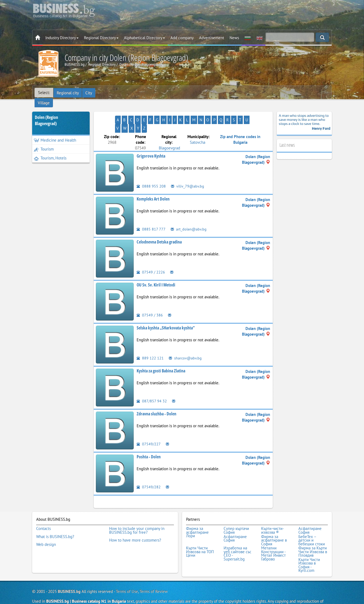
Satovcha (198, 126)
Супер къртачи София (236, 514)
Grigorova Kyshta (151, 140)
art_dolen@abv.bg (189, 213)
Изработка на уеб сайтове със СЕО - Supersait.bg (237, 536)
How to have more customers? (135, 523)
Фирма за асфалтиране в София (274, 523)
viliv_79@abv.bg (188, 170)
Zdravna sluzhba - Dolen (156, 398)
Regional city (68, 93)
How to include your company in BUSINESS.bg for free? (137, 514)
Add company (182, 38)
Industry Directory (62, 38)
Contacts (43, 512)
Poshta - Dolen (149, 441)
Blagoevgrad (169, 132)
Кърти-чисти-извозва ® (272, 514)
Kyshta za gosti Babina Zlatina (161, 355)
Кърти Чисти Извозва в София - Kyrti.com (309, 547)
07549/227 (149, 428)
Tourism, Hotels (50, 150)
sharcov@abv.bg (186, 342)
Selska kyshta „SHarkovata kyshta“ (166, 312)
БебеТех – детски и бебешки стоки (312, 523)
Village (105, 93)
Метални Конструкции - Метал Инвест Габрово (273, 536)
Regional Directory (101, 38)
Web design (46, 527)
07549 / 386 (150, 299)
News (234, 38)
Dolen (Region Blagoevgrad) (46, 113)
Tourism (44, 141)
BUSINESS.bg (69, 573)
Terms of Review (154, 573)
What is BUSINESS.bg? (55, 520)
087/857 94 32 (152, 385)
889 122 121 (150, 342)
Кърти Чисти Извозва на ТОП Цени (200, 534)
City (89, 93)
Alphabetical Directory (144, 38)
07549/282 (149, 471)
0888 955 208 (151, 170)
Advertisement (212, 38)
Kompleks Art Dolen (153, 183)
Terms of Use (127, 573)
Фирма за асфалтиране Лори (197, 516)
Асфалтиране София (310, 514)
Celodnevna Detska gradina (159, 226)
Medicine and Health (55, 133)
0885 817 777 (151, 213)
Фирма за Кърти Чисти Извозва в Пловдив (313, 534)
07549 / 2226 (151, 256)
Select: (44, 93)
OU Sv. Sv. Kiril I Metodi (156, 269)
